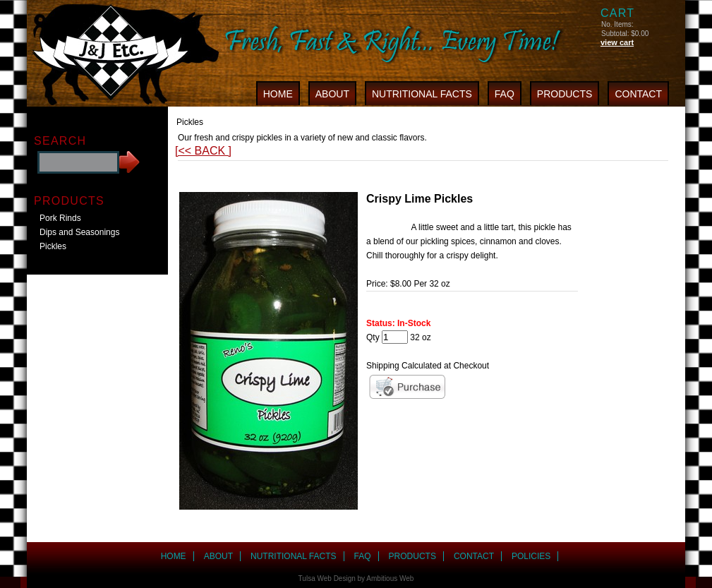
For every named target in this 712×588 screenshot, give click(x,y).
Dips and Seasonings (79, 232)
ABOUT (332, 94)
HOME (278, 94)
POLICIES (531, 556)
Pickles (53, 246)
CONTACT (638, 94)
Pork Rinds (60, 218)
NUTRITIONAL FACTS (422, 94)
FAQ (505, 94)
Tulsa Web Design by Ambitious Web (356, 578)
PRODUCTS (565, 94)
